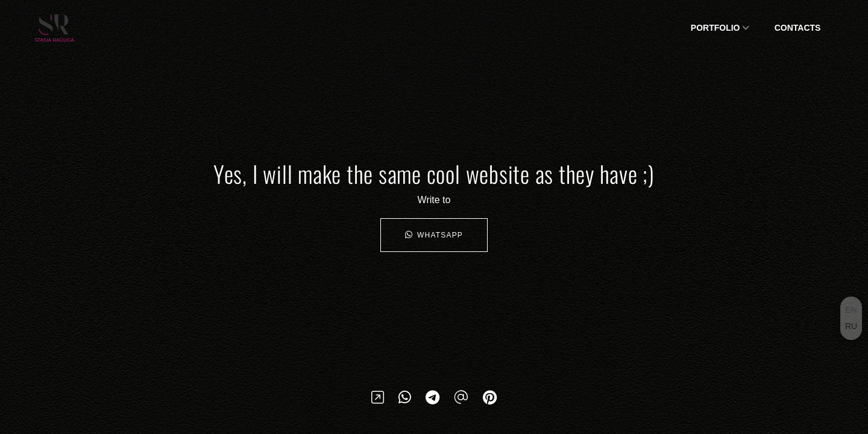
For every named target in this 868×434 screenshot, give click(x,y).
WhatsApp (434, 235)
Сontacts (798, 28)
